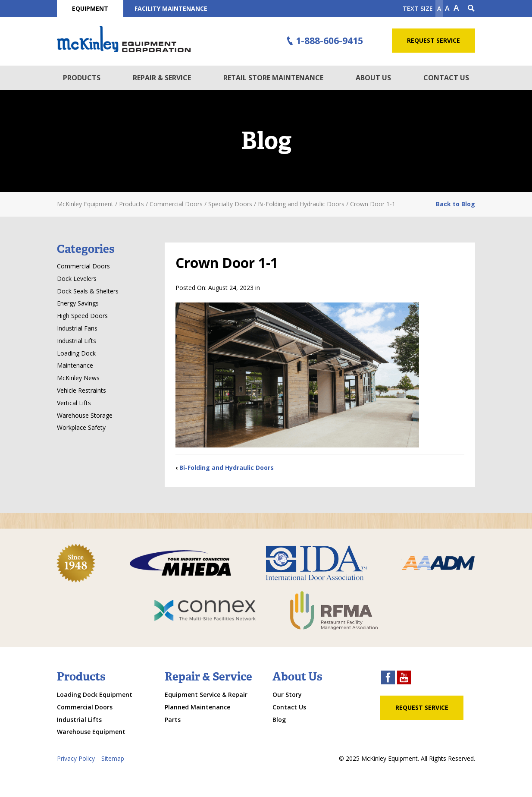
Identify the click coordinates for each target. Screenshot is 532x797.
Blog (279, 720)
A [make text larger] (456, 8)
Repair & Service (162, 78)
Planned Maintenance (197, 707)
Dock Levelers (77, 279)
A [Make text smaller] (439, 8)
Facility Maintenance (171, 8)
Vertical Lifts (74, 403)
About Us (373, 78)
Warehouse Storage (85, 415)
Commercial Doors (83, 266)
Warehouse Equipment (91, 732)
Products (82, 78)
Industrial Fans (77, 328)
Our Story (287, 695)
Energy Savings (78, 303)
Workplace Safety (81, 427)
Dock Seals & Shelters (88, 291)
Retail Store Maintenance (273, 78)
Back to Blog (455, 204)
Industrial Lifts (77, 341)
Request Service (433, 40)
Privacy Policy (76, 758)
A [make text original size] (447, 8)
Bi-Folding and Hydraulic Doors (227, 468)
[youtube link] (404, 679)
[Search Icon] (471, 9)
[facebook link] (388, 679)
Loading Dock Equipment (95, 695)
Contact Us (446, 78)
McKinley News (78, 378)
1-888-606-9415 (324, 41)
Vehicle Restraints (81, 390)
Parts (173, 720)
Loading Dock (76, 353)
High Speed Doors (82, 316)
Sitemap (113, 758)
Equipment (90, 8)
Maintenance (75, 365)
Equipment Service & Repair (206, 695)
